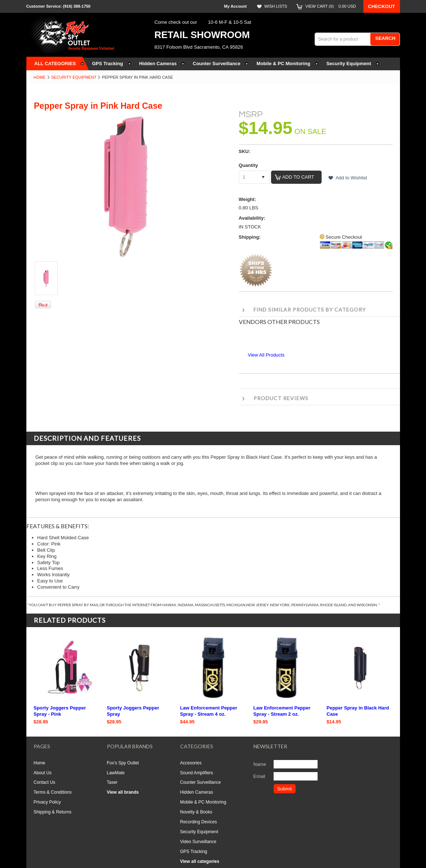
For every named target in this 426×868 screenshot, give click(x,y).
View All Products (266, 355)
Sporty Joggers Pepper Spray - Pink (60, 711)
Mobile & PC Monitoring (203, 802)
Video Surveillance (198, 842)
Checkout (382, 6)
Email (260, 776)
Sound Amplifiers (197, 773)
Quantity (249, 165)
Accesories (191, 763)
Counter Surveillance (201, 782)
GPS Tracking (194, 852)
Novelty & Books (196, 812)
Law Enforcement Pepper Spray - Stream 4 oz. (209, 711)
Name (260, 764)
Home (40, 77)
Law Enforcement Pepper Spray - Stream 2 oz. (282, 711)
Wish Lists (275, 6)
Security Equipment (74, 77)
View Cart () (331, 6)
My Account (236, 6)
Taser (112, 782)
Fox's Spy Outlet (123, 763)
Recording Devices (199, 822)
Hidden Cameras (197, 792)
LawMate (116, 773)
